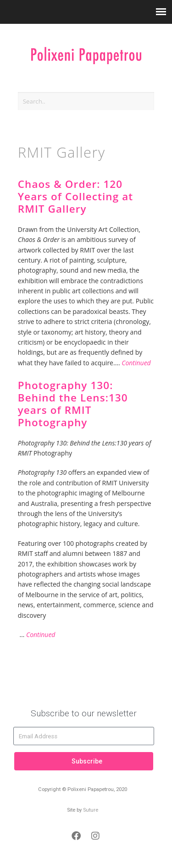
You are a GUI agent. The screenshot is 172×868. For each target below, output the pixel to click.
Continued (136, 363)
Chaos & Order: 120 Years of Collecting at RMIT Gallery (76, 196)
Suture (91, 810)
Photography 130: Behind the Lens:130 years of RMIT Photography (73, 404)
